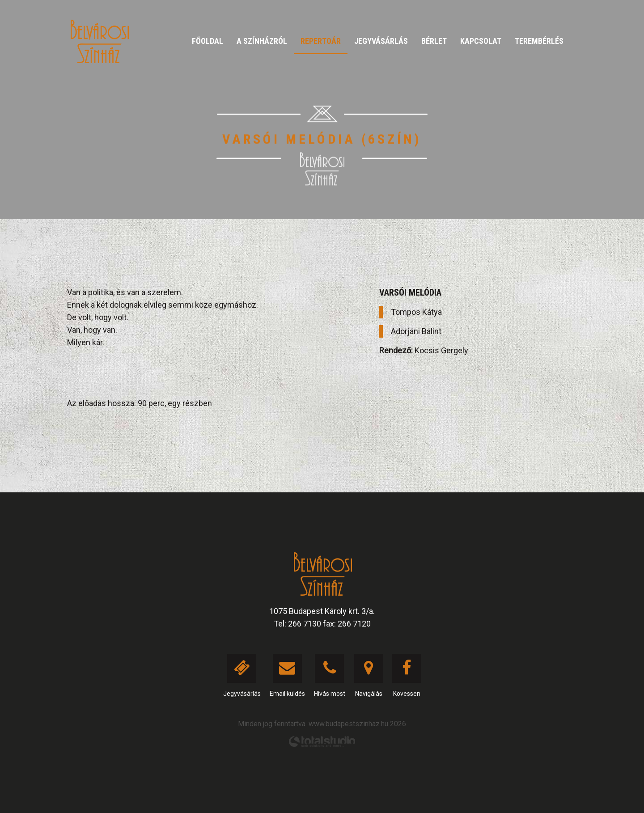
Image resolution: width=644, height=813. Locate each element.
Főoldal (208, 41)
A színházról (262, 41)
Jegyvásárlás (381, 41)
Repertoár (321, 41)
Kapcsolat (481, 41)
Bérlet (434, 41)
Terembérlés (539, 41)
